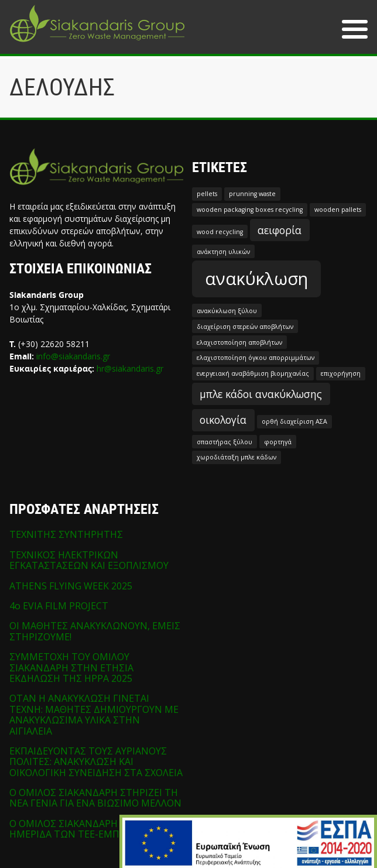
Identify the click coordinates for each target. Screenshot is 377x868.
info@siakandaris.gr (73, 356)
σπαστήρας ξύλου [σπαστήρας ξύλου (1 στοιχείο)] (225, 442)
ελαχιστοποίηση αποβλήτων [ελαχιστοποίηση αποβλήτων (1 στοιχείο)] (239, 342)
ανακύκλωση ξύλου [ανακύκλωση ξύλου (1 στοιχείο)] (227, 311)
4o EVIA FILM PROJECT (59, 606)
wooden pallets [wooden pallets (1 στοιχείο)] (338, 210)
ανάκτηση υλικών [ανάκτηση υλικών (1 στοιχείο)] (223, 252)
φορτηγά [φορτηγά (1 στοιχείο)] (278, 442)
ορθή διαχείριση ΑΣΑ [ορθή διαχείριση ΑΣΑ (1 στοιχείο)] (294, 421)
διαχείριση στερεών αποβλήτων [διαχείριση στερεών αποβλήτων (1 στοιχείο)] (245, 327)
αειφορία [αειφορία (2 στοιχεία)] (280, 230)
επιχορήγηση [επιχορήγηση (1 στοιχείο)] (341, 373)
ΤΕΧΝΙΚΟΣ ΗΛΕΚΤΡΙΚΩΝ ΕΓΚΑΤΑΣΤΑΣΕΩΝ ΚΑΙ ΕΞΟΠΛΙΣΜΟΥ (89, 560)
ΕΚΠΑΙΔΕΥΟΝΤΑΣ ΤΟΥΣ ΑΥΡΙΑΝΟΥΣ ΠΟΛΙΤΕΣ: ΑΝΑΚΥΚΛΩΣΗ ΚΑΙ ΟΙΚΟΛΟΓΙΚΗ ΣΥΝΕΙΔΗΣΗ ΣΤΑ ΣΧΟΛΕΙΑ (96, 762)
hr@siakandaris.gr (130, 368)
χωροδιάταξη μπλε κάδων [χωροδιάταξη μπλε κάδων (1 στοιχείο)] (237, 457)
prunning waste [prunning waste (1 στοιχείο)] (252, 194)
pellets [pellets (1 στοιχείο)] (207, 194)
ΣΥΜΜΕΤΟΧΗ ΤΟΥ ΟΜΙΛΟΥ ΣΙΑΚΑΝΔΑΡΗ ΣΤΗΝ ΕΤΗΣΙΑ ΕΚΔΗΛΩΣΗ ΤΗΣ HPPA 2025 (71, 668)
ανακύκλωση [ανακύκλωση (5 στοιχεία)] (256, 279)
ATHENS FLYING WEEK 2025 (71, 586)
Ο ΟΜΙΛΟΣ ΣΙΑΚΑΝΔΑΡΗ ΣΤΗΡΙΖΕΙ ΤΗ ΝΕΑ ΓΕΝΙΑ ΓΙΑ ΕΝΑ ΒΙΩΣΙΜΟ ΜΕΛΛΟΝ (95, 798)
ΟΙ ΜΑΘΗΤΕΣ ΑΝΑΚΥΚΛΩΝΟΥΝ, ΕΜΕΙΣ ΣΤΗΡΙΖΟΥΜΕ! (95, 631)
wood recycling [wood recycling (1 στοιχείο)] (220, 232)
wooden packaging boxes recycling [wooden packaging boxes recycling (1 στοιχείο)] (250, 210)
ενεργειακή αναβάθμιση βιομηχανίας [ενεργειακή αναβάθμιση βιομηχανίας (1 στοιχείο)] (253, 373)
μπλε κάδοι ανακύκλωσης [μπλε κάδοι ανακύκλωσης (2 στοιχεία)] (261, 394)
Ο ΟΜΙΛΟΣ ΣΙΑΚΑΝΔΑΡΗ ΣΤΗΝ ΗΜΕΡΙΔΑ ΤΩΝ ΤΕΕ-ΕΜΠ (78, 829)
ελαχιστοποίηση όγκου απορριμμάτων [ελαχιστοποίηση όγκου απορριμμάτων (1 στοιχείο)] (256, 358)
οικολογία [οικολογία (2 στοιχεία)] (223, 420)
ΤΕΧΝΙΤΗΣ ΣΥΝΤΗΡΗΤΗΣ (66, 534)
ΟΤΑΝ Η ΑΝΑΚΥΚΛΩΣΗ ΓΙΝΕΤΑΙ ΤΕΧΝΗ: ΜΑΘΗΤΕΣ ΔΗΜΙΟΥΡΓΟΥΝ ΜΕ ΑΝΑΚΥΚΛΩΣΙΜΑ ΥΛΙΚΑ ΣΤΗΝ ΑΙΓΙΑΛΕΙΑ (94, 714)
